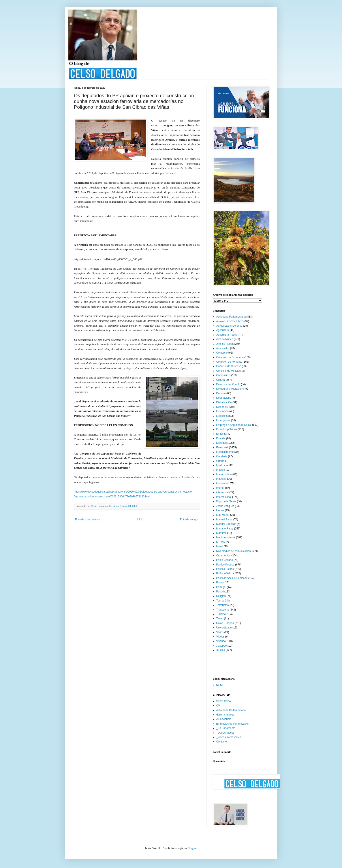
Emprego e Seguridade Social (234, 425)
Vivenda (221, 641)
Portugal (221, 587)
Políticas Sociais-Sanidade (232, 578)
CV (218, 706)
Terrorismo (223, 605)
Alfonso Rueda (225, 344)
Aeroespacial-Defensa (229, 326)
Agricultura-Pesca (227, 335)
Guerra (220, 461)
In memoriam (224, 474)
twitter (220, 685)
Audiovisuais (224, 719)
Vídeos (220, 637)
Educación (222, 411)
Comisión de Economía (230, 357)
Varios (220, 632)
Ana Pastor (223, 348)
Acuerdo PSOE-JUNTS (230, 321)
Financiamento (225, 452)
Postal (220, 592)
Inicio (140, 520)
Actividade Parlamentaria (231, 317)
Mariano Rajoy (225, 529)
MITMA (221, 542)
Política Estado (225, 569)
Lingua (220, 510)
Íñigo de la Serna (226, 501)
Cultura (221, 380)
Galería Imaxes (225, 715)
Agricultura (223, 330)
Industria (221, 479)
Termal (220, 601)
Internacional (224, 497)
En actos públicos (227, 429)
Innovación (223, 483)
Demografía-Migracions (230, 389)
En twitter (222, 434)
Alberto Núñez (225, 339)
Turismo (221, 614)
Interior (220, 488)
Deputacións (224, 398)
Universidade (224, 628)
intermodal (222, 492)
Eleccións (222, 416)
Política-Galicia (225, 573)
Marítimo (221, 533)
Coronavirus (223, 375)
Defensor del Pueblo (228, 384)
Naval (220, 546)
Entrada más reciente (88, 520)
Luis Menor (223, 515)
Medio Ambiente (226, 537)
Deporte (221, 393)
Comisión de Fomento (229, 362)
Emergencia (223, 420)
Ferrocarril (222, 447)
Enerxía (221, 438)
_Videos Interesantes (229, 737)
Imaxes (221, 470)
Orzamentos (223, 556)
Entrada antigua (189, 520)
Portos (220, 582)
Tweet (220, 619)
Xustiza (221, 650)
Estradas (221, 443)
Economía (222, 407)
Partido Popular (225, 565)
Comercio (222, 353)
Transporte (223, 610)
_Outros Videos (225, 733)
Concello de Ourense (229, 366)
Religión (221, 596)
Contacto (222, 742)
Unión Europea (225, 623)
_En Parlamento (226, 728)
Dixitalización (224, 402)
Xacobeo (221, 646)
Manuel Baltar (224, 520)
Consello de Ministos (228, 371)
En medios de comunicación (233, 724)
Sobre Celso (224, 701)
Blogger (192, 848)
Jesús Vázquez (225, 506)
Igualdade (222, 465)
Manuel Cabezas (226, 524)
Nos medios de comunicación (234, 551)
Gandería (222, 456)
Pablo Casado (225, 560)
